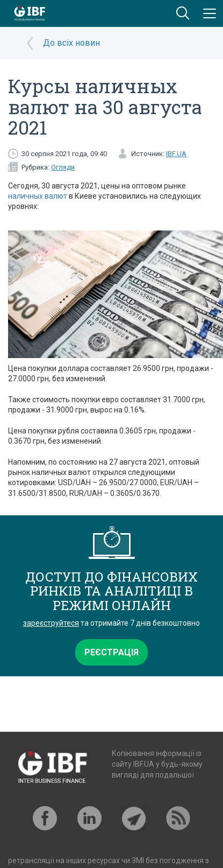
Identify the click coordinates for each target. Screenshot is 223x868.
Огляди (63, 167)
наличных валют (38, 196)
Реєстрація (112, 652)
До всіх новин (71, 43)
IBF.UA (176, 154)
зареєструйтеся (51, 623)
